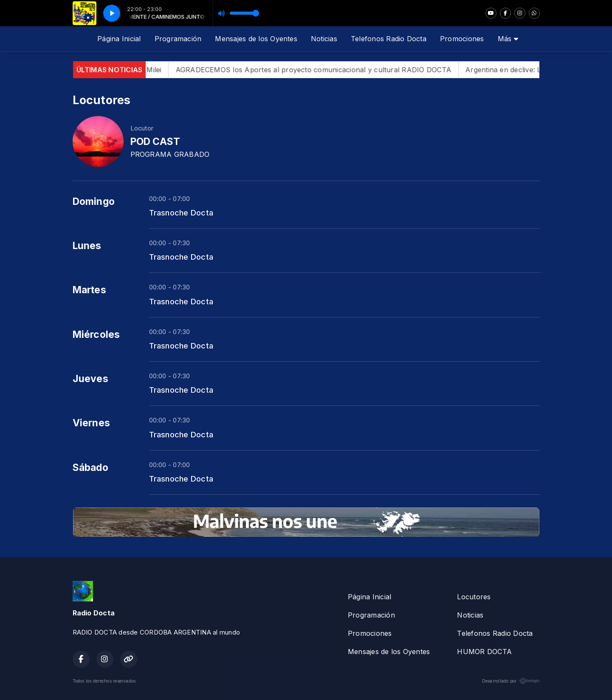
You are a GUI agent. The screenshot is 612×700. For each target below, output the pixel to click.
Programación (178, 39)
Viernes (92, 423)
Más (508, 39)
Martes (89, 290)
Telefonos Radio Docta (389, 39)
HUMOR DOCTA (484, 652)
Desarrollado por (511, 681)
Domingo (94, 201)
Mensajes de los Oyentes (256, 39)
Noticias (324, 39)
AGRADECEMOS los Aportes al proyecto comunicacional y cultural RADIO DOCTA (324, 70)
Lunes (87, 246)
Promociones (462, 39)
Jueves (90, 379)
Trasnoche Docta (181, 213)
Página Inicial (119, 39)
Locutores (474, 597)
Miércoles (96, 334)
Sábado (90, 468)
